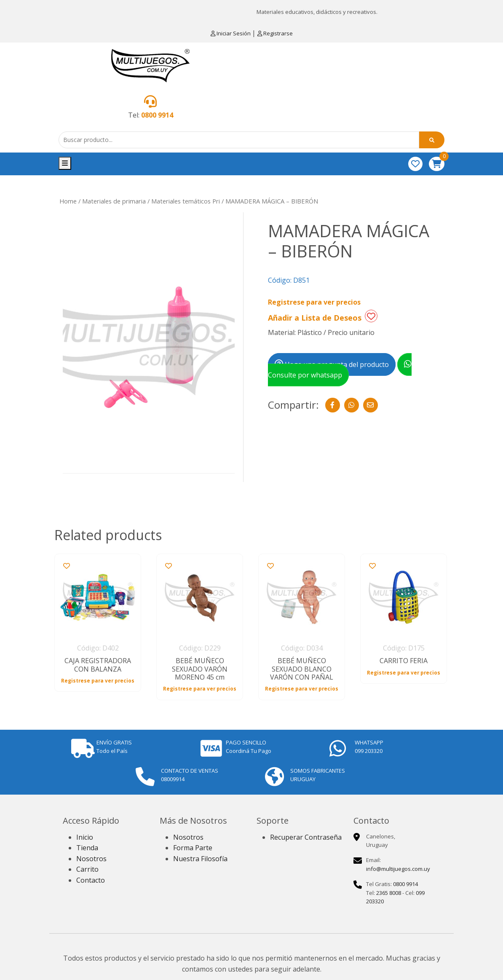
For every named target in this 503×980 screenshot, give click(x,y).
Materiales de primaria (114, 201)
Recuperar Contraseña (306, 837)
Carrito (87, 869)
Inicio (85, 837)
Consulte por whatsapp (340, 370)
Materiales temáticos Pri (186, 201)
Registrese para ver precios (314, 302)
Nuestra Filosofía (200, 859)
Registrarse (275, 33)
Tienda (87, 848)
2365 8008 (389, 893)
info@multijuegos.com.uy (398, 869)
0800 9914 (157, 115)
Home (68, 201)
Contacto (91, 880)
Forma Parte (193, 848)
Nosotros (91, 859)
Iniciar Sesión (231, 33)
